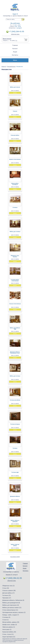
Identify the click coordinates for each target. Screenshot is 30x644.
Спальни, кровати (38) (9, 591)
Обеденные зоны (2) (8, 586)
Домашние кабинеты (15, 496)
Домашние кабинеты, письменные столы (15, 353)
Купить (15, 93)
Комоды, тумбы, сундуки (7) (11, 615)
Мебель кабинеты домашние (15, 521)
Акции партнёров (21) (9, 637)
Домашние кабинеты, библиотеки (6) (13, 600)
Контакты (15, 55)
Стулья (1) (5, 620)
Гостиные (15, 448)
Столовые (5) (6, 617)
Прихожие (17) (7, 598)
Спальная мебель (15, 135)
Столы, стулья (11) (8, 634)
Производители (11, 67)
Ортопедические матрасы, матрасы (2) (14, 612)
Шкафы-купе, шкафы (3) (10, 625)
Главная (15, 45)
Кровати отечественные (15, 159)
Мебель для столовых (15, 232)
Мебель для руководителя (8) (11, 603)
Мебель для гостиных (15, 376)
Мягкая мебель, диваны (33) (11, 622)
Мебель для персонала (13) (11, 605)
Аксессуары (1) (7, 629)
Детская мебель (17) (8, 593)
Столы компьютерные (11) (10, 610)
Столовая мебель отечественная (15, 280)
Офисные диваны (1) (9, 627)
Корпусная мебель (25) (9, 632)
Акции (15, 52)
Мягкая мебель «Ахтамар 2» (15, 184)
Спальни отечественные (15, 304)
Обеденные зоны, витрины (15, 256)
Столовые (15, 208)
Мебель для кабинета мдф (15, 328)
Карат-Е (4, 67)
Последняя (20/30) (15, 557)
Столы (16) (6, 588)
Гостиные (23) (7, 595)
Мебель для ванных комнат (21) (12, 608)
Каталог (15, 49)
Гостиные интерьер (15, 424)
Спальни (15, 111)
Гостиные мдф (15, 472)
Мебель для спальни (15, 87)
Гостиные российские (15, 400)
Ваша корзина (7, 39)
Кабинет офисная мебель (15, 545)
